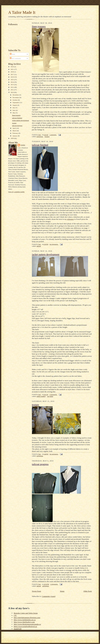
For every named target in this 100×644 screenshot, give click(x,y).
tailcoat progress (17, 126)
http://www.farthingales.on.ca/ (25, 620)
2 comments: (53, 395)
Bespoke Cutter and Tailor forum (26, 613)
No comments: (54, 244)
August (15, 105)
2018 (12, 72)
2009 (12, 138)
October (15, 100)
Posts (12, 54)
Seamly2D (18, 629)
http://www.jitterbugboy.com (24, 622)
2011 (12, 90)
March (15, 131)
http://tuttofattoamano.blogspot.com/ (27, 618)
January (15, 136)
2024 (12, 67)
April (14, 128)
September (16, 102)
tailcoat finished (17, 118)
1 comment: (53, 135)
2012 (12, 87)
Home (62, 591)
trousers (47, 137)
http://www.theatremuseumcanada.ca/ (27, 624)
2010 (12, 92)
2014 (12, 82)
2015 (12, 80)
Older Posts (88, 591)
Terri (23, 145)
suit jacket (50, 396)
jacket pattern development (21, 120)
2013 (12, 85)
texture (14, 123)
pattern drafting (41, 396)
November (16, 97)
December (16, 95)
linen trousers (16, 115)
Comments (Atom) (49, 596)
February (16, 133)
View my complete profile (16, 192)
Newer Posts (36, 591)
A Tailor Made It (22, 12)
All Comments (15, 58)
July (14, 108)
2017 (12, 74)
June (14, 110)
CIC (15, 615)
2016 (12, 77)
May (14, 113)
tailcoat (39, 246)
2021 (12, 69)
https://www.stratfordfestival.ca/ (25, 626)
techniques (40, 137)
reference (70, 219)
